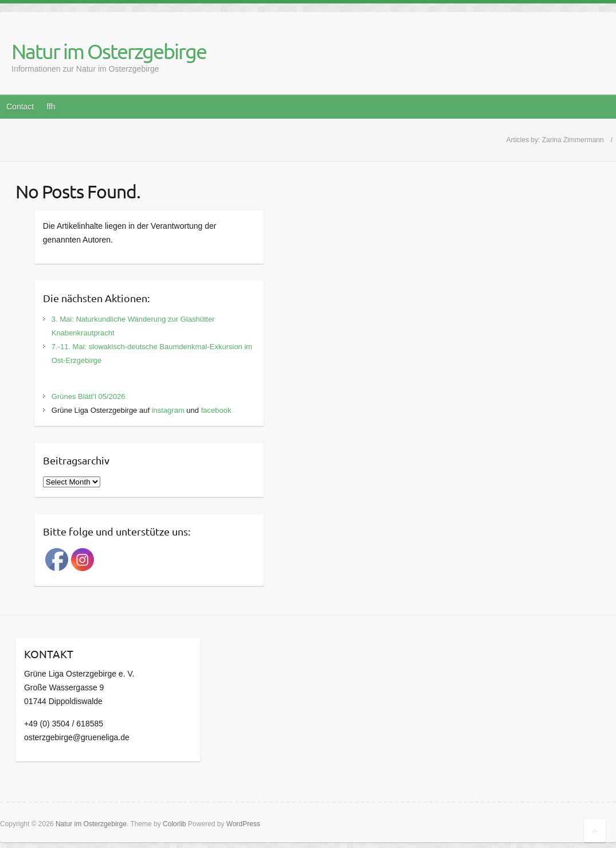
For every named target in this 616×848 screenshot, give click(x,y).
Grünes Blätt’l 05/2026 (89, 396)
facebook (216, 410)
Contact (20, 107)
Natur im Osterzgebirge (109, 51)
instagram (168, 410)
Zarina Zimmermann (573, 140)
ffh (51, 107)
